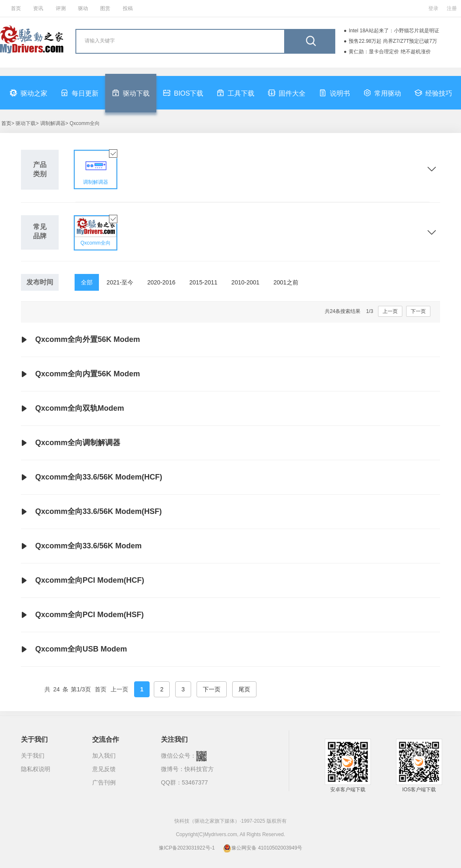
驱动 (83, 8)
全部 (87, 282)
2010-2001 (245, 282)
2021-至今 (120, 282)
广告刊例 (104, 782)
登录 (433, 8)
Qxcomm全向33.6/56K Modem (81, 546)
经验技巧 (433, 93)
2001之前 (286, 282)
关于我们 (33, 756)
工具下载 (236, 93)
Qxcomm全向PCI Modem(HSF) (82, 615)
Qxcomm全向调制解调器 (71, 443)
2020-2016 (162, 282)
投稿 (128, 8)
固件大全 (287, 93)
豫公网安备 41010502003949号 (263, 848)
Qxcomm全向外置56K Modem (80, 340)
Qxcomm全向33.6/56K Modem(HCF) (92, 477)
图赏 (105, 8)
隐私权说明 (36, 769)
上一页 (390, 311)
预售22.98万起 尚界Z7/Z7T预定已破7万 (393, 41)
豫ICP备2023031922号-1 (187, 848)
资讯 (38, 8)
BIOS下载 (183, 93)
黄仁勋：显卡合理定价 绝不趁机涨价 (390, 52)
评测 (61, 8)
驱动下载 (131, 93)
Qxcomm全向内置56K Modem (80, 374)
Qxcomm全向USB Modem (74, 649)
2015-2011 (203, 282)
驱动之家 (28, 93)
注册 (452, 8)
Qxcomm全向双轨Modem (73, 409)
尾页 (244, 689)
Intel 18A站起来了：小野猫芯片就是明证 (394, 31)
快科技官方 (199, 769)
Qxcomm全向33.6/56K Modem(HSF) (91, 512)
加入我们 (104, 756)
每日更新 (80, 93)
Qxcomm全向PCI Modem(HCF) (83, 581)
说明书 (334, 93)
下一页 (418, 311)
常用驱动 (382, 93)
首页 (16, 8)
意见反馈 (104, 769)
